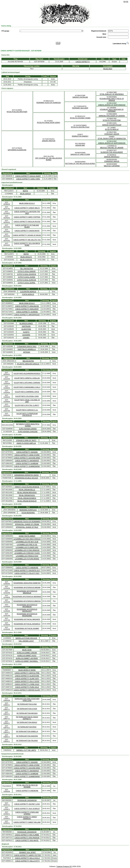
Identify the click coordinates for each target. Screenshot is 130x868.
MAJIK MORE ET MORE (27, 670)
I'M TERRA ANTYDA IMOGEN (27, 713)
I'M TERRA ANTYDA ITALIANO (27, 741)
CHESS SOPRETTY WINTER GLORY (27, 690)
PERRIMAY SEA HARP (80, 108)
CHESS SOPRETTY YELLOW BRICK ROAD (27, 244)
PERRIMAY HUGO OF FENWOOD (49, 103)
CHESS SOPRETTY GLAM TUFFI (27, 678)
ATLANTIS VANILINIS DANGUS (28, 364)
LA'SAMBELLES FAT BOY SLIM (27, 542)
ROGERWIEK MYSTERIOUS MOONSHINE (27, 615)
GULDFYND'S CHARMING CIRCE (27, 392)
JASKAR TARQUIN (49, 141)
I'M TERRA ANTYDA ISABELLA (27, 731)
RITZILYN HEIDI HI (112, 129)
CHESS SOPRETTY (83, 62)
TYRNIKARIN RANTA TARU (27, 346)
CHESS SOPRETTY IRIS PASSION (27, 838)
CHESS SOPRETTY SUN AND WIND (27, 458)
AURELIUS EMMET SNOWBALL (27, 661)
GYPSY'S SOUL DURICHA (27, 280)
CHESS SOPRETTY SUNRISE (27, 312)
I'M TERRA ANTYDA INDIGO (27, 722)
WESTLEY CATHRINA (112, 166)
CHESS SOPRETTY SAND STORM (27, 455)
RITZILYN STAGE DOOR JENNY (49, 122)
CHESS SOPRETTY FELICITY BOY (27, 573)
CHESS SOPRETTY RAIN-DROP (27, 309)
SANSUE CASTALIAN (80, 97)
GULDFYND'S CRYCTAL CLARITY (27, 405)
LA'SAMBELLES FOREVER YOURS (27, 553)
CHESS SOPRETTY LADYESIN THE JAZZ (27, 212)
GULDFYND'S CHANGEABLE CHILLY (27, 387)
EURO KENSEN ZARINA (28, 429)
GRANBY (26, 338)
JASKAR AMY (80, 145)
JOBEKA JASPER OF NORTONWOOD (112, 105)
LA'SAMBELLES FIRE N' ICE (27, 544)
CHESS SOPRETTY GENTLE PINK (27, 673)
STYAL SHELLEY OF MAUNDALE (112, 94)
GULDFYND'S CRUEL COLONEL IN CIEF (27, 401)
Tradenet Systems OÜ (64, 866)
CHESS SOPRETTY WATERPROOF (27, 315)
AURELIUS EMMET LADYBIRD (27, 658)
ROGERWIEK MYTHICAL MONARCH (27, 624)
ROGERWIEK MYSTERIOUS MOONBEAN (27, 606)
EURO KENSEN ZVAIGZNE (28, 432)
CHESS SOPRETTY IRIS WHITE (27, 840)
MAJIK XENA (27, 650)
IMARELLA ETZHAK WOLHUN (26, 638)
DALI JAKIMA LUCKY (26, 641)
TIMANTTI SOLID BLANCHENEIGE (27, 487)
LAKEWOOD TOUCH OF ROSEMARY (27, 521)
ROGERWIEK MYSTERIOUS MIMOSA (27, 601)
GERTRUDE (26, 326)
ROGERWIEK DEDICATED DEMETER (27, 583)
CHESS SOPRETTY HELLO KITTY (27, 861)
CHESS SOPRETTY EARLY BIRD (28, 179)
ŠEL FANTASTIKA (27, 268)
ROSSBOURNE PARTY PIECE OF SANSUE (112, 99)
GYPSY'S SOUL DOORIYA (27, 274)
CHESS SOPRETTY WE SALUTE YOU (27, 240)
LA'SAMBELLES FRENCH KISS (27, 556)
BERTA (25, 191)
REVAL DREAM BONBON (27, 498)
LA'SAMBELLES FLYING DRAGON (27, 550)
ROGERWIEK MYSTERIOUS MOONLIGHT (27, 610)
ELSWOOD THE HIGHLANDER (112, 152)
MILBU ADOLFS (26, 257)
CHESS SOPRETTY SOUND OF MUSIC (27, 235)
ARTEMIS (27, 352)
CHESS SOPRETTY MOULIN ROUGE (27, 222)
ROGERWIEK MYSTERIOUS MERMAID (27, 597)
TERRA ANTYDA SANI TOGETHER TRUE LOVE (27, 700)
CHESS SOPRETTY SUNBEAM (27, 463)
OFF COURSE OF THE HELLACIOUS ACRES (49, 159)
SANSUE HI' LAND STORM (80, 154)
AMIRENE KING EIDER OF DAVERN (112, 116)
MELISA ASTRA (28, 361)
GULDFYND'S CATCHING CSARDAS (27, 383)
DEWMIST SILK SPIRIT (27, 852)
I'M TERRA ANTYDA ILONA (27, 704)
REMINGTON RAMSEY (80, 136)
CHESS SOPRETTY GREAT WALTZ (27, 208)
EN (125, 2)
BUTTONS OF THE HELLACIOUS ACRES (80, 163)
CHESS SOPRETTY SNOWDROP (27, 461)
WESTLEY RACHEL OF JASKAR (112, 148)
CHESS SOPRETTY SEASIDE (27, 452)
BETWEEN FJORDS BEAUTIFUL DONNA (28, 425)
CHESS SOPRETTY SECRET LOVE (27, 804)
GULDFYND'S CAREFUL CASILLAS (27, 378)
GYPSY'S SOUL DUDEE (27, 277)
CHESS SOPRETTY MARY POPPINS (27, 217)
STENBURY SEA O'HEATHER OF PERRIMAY (112, 110)
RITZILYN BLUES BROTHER (17, 112)
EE (127, 2)
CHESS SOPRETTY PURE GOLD (27, 687)
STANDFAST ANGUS (112, 161)
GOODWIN (26, 335)
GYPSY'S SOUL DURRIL (27, 283)
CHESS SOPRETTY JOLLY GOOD (27, 681)
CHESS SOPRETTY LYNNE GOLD (27, 684)
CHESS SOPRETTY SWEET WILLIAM (27, 822)
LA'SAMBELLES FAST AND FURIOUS (27, 539)
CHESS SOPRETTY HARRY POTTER (27, 855)
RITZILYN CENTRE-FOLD (80, 127)
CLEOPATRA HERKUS (28, 292)
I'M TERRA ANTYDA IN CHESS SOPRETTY (27, 718)
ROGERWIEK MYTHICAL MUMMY (27, 628)
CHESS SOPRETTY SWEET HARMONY (27, 818)
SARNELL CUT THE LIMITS (26, 750)
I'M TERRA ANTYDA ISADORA (27, 736)
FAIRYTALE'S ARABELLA (27, 349)
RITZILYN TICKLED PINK (112, 120)
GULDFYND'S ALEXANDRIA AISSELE (27, 373)
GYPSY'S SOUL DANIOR (27, 271)
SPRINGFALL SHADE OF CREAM (27, 524)
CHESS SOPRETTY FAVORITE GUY (27, 570)
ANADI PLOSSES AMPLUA (26, 443)
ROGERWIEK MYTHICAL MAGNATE (27, 619)
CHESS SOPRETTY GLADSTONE (27, 676)
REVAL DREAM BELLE (27, 490)
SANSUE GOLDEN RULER (112, 125)
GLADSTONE (26, 329)
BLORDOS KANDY (26, 323)
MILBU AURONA (26, 260)
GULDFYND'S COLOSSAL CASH (27, 396)
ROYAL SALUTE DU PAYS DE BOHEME (27, 786)
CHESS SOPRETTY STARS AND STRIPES (27, 813)
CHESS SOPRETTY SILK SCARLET (27, 809)
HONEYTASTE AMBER (27, 536)
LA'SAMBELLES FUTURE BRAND (27, 559)
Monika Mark (108, 69)
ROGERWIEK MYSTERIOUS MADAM (27, 587)
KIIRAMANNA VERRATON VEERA (26, 475)
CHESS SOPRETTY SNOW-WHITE (27, 231)
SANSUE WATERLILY (112, 157)
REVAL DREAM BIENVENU (27, 492)
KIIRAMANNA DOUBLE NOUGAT (26, 478)
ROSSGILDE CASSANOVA (27, 800)
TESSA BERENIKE (28, 513)
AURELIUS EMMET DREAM (27, 653)
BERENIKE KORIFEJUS (28, 510)
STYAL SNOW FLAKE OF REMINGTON (112, 138)
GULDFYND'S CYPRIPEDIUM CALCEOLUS (27, 414)
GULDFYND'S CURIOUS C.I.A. (27, 410)
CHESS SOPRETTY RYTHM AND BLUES (27, 226)
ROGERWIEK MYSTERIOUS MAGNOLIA (27, 592)
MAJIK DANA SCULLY (27, 203)
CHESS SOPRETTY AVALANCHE (27, 306)
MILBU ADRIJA (25, 194)
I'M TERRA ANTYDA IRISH (27, 727)
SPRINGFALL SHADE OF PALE (27, 527)
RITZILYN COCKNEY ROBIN (80, 118)
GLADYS (26, 332)
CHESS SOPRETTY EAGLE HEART (28, 176)
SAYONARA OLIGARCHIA (17, 150)
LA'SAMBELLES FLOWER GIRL (27, 547)
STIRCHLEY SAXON (112, 134)
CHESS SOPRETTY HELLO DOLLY (27, 858)
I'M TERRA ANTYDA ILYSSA (27, 709)
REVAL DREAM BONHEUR (27, 501)
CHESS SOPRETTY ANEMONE (27, 568)
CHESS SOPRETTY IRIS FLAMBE (27, 835)
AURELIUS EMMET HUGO (27, 655)
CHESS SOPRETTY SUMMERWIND (27, 466)
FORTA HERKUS (28, 294)
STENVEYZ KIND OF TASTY (26, 440)
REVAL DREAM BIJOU (27, 495)
